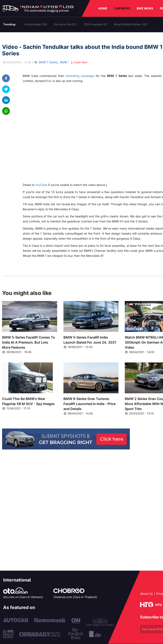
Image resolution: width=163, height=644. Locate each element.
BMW (64, 62)
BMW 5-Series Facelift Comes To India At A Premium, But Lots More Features (29, 342)
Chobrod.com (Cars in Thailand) (75, 597)
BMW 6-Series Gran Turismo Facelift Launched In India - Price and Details (89, 404)
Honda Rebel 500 (36, 24)
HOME (103, 8)
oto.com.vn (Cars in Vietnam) (23, 597)
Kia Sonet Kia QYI (65, 24)
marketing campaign (80, 76)
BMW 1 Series (48, 62)
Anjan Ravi (79, 62)
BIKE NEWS (145, 8)
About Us (146, 594)
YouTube (41, 185)
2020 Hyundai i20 (95, 24)
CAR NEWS (122, 8)
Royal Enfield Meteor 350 (131, 24)
